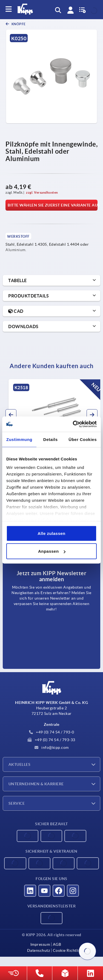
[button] (11, 415)
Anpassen (52, 551)
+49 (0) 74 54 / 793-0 (52, 732)
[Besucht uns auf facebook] (59, 891)
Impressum (40, 944)
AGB (57, 944)
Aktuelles (19, 764)
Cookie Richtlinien (70, 950)
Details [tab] (51, 439)
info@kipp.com (52, 747)
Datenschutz (39, 950)
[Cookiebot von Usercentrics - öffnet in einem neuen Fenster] (73, 424)
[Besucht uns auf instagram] (73, 891)
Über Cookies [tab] (83, 439)
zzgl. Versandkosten (42, 192)
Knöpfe (18, 24)
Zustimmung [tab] (19, 439)
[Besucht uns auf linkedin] (30, 891)
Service (17, 803)
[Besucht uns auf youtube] (44, 891)
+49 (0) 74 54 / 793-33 (51, 740)
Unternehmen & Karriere (36, 784)
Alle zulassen (51, 533)
